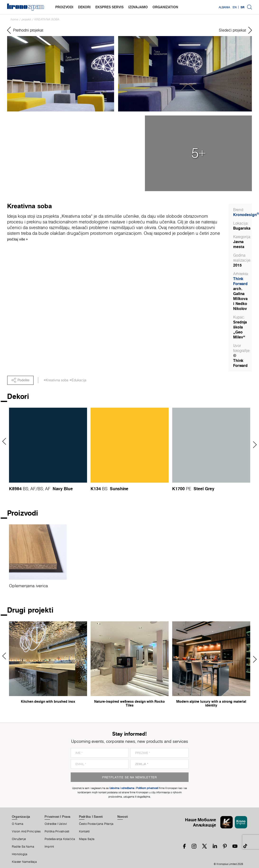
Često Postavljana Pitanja (96, 824)
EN (235, 7)
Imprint (49, 847)
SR (243, 7)
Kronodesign (246, 215)
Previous (6, 441)
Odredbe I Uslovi (56, 824)
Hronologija (20, 854)
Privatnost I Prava (58, 817)
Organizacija (21, 817)
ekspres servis (109, 7)
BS (25, 489)
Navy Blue (63, 489)
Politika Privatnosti (57, 831)
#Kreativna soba (56, 380)
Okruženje (19, 839)
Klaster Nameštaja (24, 862)
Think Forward (240, 281)
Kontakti (84, 831)
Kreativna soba (47, 19)
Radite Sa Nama (23, 847)
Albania (224, 7)
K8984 (15, 489)
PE (189, 489)
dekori (84, 7)
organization (165, 7)
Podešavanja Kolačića (60, 839)
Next (253, 445)
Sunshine (119, 489)
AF (33, 489)
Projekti (26, 19)
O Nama (18, 824)
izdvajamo (138, 7)
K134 (96, 489)
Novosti (123, 817)
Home (14, 19)
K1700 (178, 489)
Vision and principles (26, 831)
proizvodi (64, 7)
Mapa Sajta (87, 839)
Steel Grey (204, 489)
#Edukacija (78, 380)
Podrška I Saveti (91, 817)
